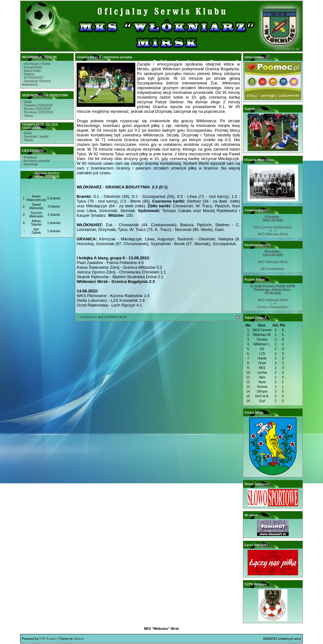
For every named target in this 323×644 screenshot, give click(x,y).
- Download (30, 164)
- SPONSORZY (33, 78)
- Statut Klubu (31, 71)
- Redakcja (29, 157)
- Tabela (27, 116)
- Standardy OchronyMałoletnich (36, 83)
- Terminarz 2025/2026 (38, 112)
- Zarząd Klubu (32, 67)
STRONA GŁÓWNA (38, 49)
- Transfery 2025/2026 (37, 105)
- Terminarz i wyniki (35, 137)
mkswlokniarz (89, 317)
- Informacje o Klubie (36, 64)
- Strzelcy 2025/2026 (36, 109)
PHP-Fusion (48, 639)
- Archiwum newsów (36, 161)
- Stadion (28, 74)
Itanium (79, 639)
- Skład (27, 102)
